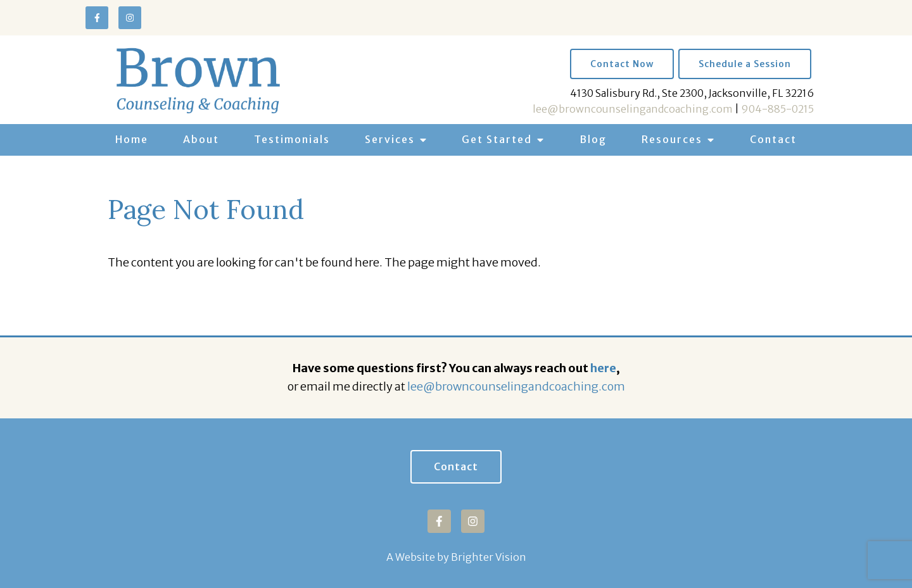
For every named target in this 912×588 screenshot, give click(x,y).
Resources (672, 139)
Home (132, 139)
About (201, 139)
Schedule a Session (745, 64)
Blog (593, 139)
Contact (773, 139)
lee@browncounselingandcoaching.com (633, 109)
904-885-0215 (777, 109)
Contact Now (622, 64)
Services (390, 139)
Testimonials (292, 139)
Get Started (497, 139)
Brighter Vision (489, 557)
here (603, 368)
